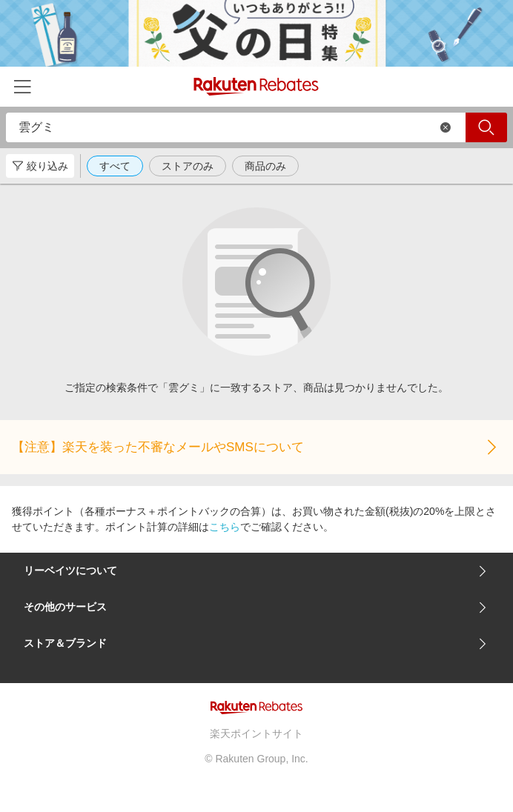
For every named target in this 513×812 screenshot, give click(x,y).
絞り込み (40, 166)
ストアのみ (188, 166)
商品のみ (265, 166)
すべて (115, 166)
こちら (225, 527)
